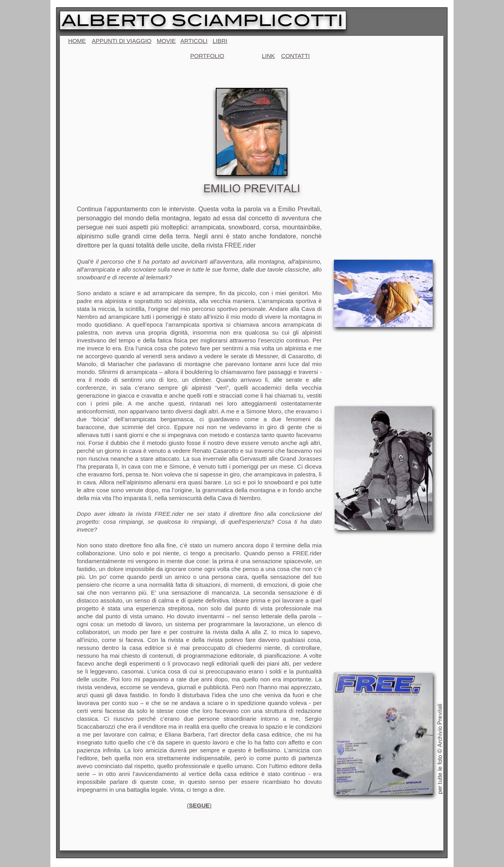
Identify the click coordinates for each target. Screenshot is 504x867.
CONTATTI (296, 56)
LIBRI (220, 41)
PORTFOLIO (207, 56)
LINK (268, 56)
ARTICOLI (194, 41)
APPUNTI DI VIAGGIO (122, 41)
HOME (77, 41)
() (199, 805)
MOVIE (166, 41)
